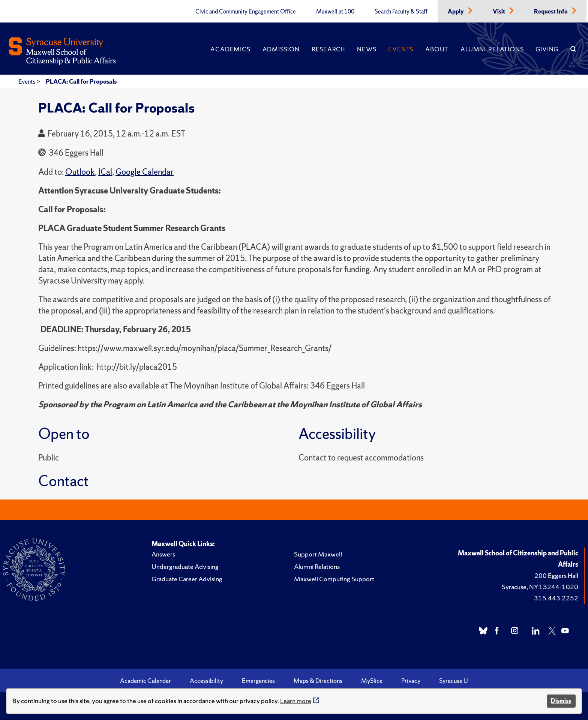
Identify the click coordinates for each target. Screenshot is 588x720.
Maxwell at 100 (335, 12)
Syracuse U (454, 681)
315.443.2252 (556, 598)
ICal (105, 172)
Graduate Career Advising (187, 579)
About (437, 49)
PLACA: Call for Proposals (81, 81)
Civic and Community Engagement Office (246, 12)
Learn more (296, 701)
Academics (230, 49)
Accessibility (206, 681)
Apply (456, 12)
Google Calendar (145, 172)
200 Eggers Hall (556, 575)
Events (401, 49)
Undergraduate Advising (185, 566)
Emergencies (258, 681)
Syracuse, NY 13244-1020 (540, 587)
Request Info (551, 12)
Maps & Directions (318, 681)
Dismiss (561, 701)
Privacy (411, 681)
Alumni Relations (492, 49)
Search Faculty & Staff (401, 12)
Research (328, 49)
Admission (281, 49)
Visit (499, 12)
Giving (547, 49)
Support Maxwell (318, 554)
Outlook (80, 172)
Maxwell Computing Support (334, 579)
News (367, 49)
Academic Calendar (145, 681)
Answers (163, 554)
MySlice (372, 681)
